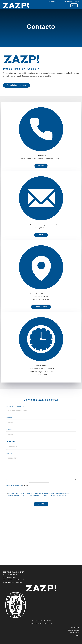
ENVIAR (41, 504)
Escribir (41, 235)
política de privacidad (32, 493)
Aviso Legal (75, 628)
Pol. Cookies (75, 633)
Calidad (76, 635)
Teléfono (10, 442)
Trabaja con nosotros (71, 2)
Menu (74, 6)
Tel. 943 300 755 (54, 2)
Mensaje (10, 453)
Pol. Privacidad (74, 630)
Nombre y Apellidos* (15, 406)
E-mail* (9, 430)
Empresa (10, 418)
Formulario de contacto (17, 85)
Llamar (41, 166)
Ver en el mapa (41, 307)
